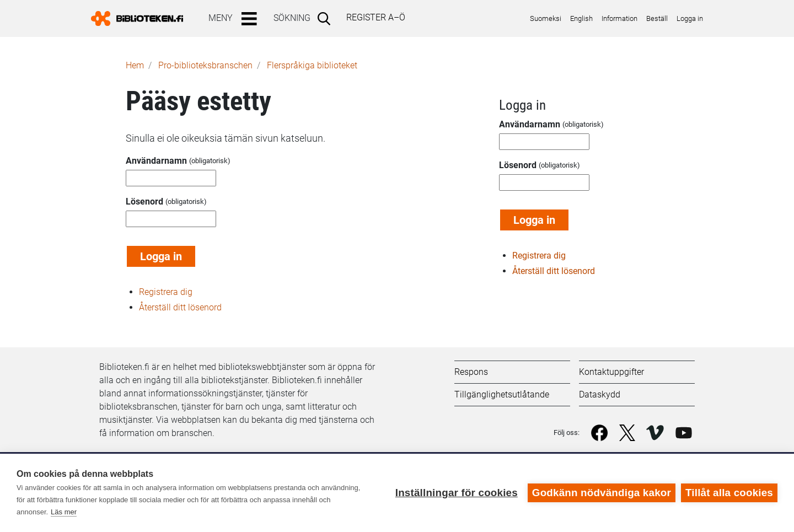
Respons (471, 372)
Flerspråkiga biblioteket (312, 65)
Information (619, 18)
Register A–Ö (376, 17)
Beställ (657, 18)
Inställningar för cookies (457, 493)
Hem (135, 65)
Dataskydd (600, 394)
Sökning (292, 18)
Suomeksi (546, 18)
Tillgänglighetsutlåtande (502, 394)
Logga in (690, 18)
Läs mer (64, 512)
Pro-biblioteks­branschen (205, 65)
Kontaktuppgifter (611, 372)
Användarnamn (156, 161)
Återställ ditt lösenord (180, 307)
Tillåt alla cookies (729, 493)
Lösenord (144, 201)
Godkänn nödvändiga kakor (602, 493)
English (581, 18)
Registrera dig (166, 292)
